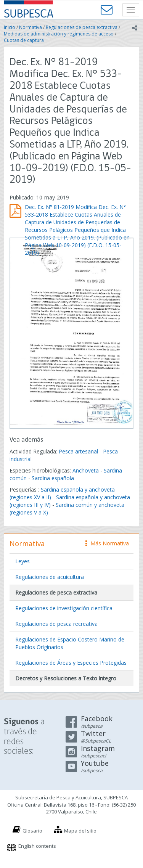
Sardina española (53, 478)
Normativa (31, 27)
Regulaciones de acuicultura (50, 577)
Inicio (10, 27)
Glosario (32, 831)
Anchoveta (86, 470)
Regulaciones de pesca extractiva (82, 27)
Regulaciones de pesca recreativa (56, 624)
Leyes (22, 561)
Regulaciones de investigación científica (64, 608)
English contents (37, 846)
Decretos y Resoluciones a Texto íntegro (66, 678)
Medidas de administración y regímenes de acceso (59, 34)
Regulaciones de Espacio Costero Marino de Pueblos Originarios (70, 643)
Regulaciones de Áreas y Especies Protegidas (71, 663)
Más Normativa (107, 543)
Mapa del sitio (80, 831)
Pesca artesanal (79, 451)
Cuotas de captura (24, 40)
